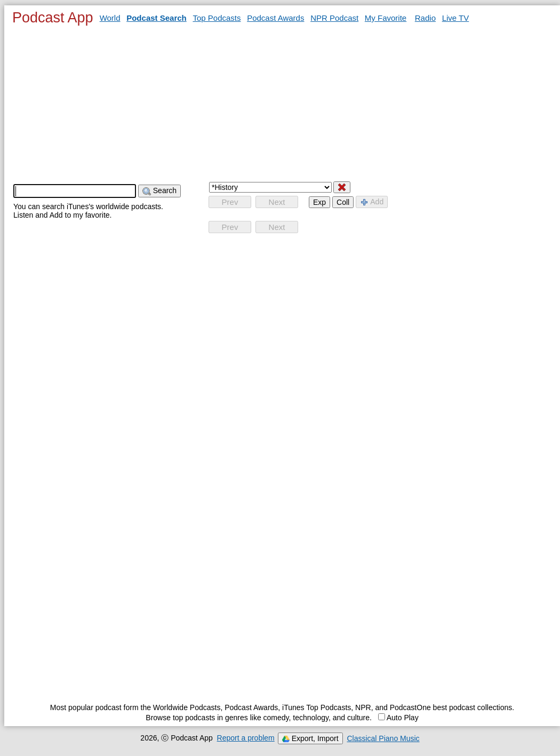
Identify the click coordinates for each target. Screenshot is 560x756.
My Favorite (386, 18)
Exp (319, 202)
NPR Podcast (334, 18)
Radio (425, 18)
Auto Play (398, 718)
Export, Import (310, 738)
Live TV (456, 18)
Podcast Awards (275, 18)
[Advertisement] (282, 103)
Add (372, 202)
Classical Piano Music (383, 738)
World (110, 18)
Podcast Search (157, 18)
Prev (230, 202)
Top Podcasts (217, 18)
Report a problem (246, 738)
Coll (343, 202)
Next (277, 202)
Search (159, 191)
